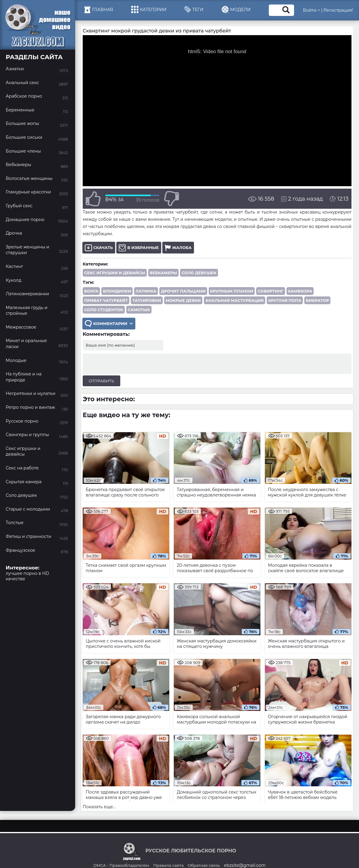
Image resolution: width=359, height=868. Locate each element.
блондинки (117, 291)
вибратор (317, 300)
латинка (146, 291)
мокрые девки (183, 300)
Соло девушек (199, 273)
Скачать (99, 248)
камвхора (300, 291)
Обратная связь (204, 865)
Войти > (312, 10)
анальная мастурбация (235, 300)
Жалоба (178, 248)
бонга (91, 291)
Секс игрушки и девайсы (115, 273)
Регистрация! (338, 10)
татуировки (147, 300)
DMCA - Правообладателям (121, 865)
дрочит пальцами (183, 291)
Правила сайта (169, 865)
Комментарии (109, 324)
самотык (139, 310)
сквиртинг (270, 291)
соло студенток (104, 310)
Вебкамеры (163, 273)
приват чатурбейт (106, 300)
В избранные (139, 248)
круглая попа (285, 300)
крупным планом (232, 291)
